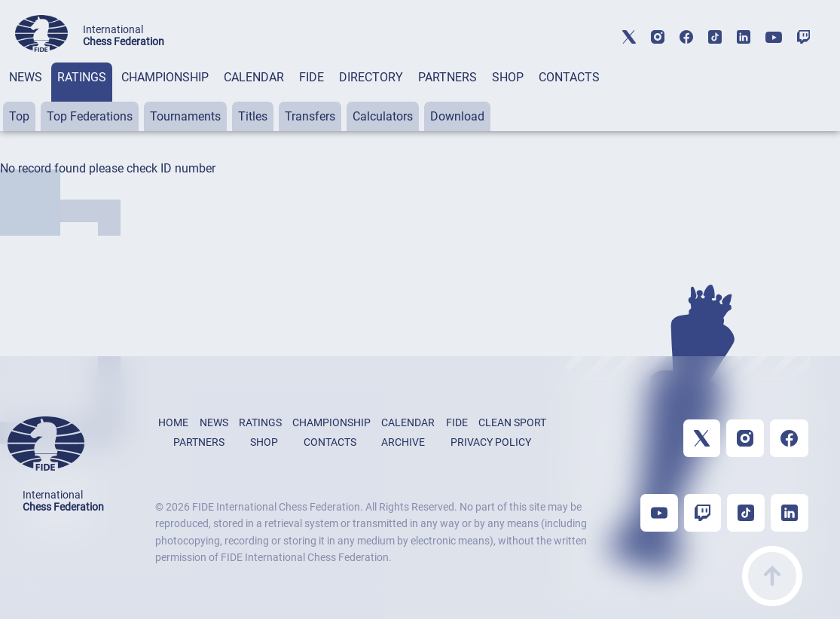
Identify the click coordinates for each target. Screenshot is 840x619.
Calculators (383, 116)
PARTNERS (447, 77)
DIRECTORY (371, 77)
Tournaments (185, 116)
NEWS (26, 77)
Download (457, 116)
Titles (253, 116)
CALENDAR (254, 77)
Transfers (310, 116)
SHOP (508, 77)
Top (19, 116)
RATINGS (82, 77)
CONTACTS (569, 77)
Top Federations (90, 116)
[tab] (26, 97)
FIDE (312, 77)
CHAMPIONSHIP (165, 77)
